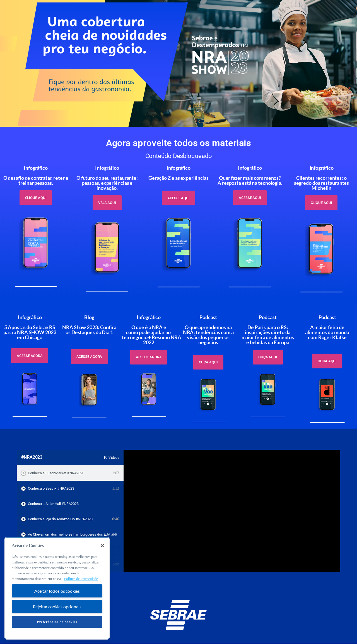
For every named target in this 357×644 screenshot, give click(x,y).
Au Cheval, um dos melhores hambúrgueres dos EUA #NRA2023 (72, 534)
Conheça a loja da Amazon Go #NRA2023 (60, 519)
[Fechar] (102, 546)
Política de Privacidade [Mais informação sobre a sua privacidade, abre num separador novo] (81, 579)
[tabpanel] (232, 511)
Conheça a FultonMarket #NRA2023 (56, 473)
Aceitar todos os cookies (57, 591)
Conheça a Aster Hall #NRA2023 (53, 504)
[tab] (70, 473)
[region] (57, 588)
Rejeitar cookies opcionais (57, 607)
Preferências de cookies (57, 622)
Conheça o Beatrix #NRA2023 (51, 488)
